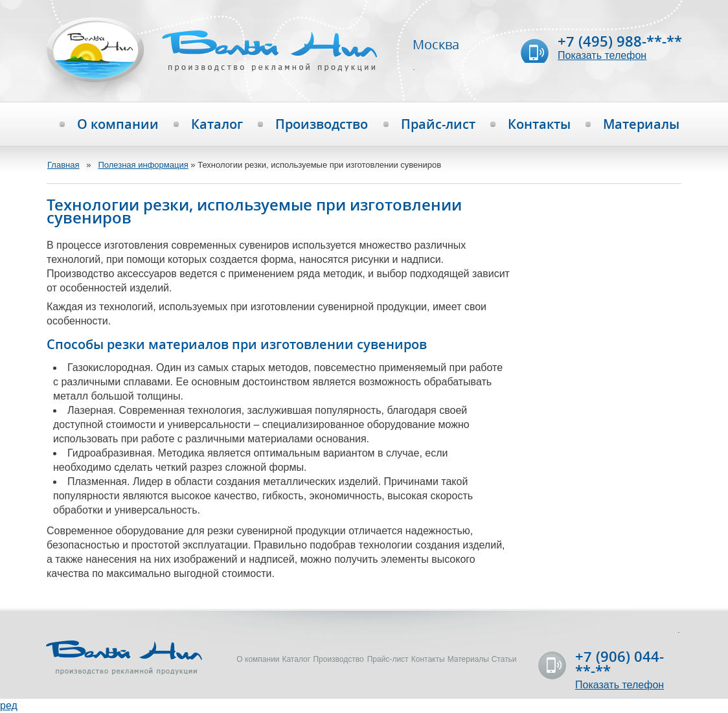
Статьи (504, 659)
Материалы (641, 124)
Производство (322, 124)
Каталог (217, 124)
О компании (118, 124)
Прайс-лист (438, 124)
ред (9, 706)
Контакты (539, 124)
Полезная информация (143, 165)
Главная (63, 165)
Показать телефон (602, 55)
